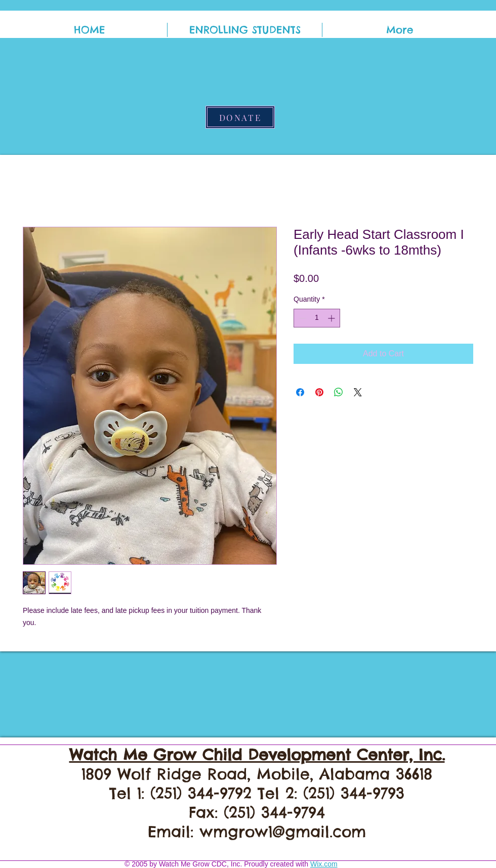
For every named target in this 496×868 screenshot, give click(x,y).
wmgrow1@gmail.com (283, 832)
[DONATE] (240, 117)
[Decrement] (301, 318)
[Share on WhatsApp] (339, 392)
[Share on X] (358, 392)
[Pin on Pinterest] (319, 392)
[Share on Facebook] (300, 392)
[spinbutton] (317, 318)
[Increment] (332, 318)
